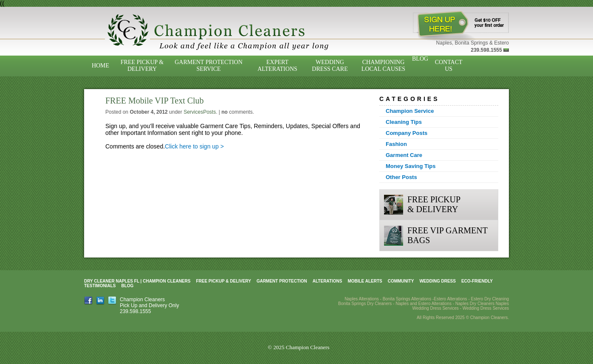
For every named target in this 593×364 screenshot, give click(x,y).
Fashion (396, 144)
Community (401, 281)
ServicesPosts (200, 112)
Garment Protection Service (209, 66)
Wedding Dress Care (330, 66)
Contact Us (449, 66)
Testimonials (100, 286)
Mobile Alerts (365, 281)
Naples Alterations (362, 299)
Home (100, 66)
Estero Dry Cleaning (490, 299)
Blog (420, 59)
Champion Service (410, 111)
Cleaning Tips (404, 122)
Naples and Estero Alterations (424, 304)
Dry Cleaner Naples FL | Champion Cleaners (137, 281)
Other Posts (401, 177)
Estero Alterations (450, 299)
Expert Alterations (277, 66)
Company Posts (407, 133)
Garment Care (404, 155)
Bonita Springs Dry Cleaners (365, 304)
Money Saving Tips (411, 166)
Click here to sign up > (194, 146)
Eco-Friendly (477, 281)
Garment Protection (282, 281)
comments (237, 112)
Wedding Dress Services (486, 308)
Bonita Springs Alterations (407, 299)
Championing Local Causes (383, 66)
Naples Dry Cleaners (475, 304)
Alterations (328, 281)
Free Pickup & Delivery (142, 66)
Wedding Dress (438, 281)
